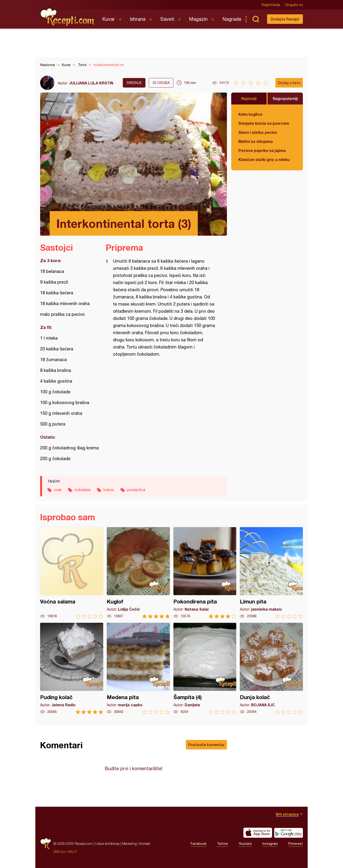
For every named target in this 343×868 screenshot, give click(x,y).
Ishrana (138, 19)
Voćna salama (72, 573)
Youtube (245, 844)
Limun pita (271, 573)
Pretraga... (256, 19)
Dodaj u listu (289, 83)
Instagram (270, 844)
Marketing (129, 844)
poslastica (136, 490)
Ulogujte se (294, 5)
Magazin (198, 19)
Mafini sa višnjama (256, 141)
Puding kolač (72, 668)
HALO (72, 852)
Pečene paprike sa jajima (262, 150)
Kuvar (109, 19)
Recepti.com (68, 17)
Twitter (222, 844)
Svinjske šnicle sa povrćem (264, 123)
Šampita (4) (205, 668)
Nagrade (232, 19)
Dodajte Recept (285, 19)
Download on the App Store (258, 833)
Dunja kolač (271, 668)
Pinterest (296, 844)
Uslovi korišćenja (107, 844)
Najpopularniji (285, 98)
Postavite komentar (206, 745)
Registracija (271, 5)
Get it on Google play (289, 833)
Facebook (198, 844)
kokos (109, 490)
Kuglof (138, 573)
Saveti (167, 19)
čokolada (83, 490)
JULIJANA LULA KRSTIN (91, 83)
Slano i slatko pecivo (258, 132)
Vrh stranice (287, 814)
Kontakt (145, 844)
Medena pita (138, 668)
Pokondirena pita (205, 573)
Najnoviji (249, 98)
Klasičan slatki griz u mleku (264, 159)
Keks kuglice (250, 114)
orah (58, 490)
